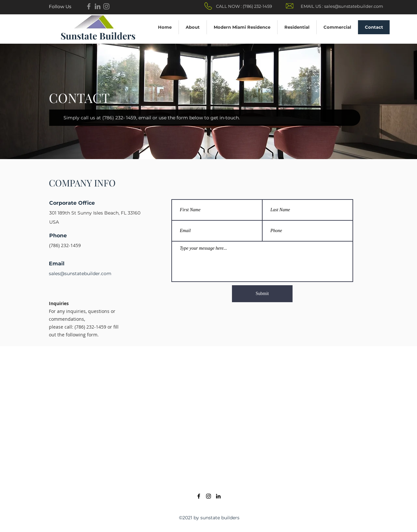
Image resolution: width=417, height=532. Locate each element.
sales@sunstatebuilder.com (80, 273)
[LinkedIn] (218, 496)
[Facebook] (89, 6)
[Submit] (262, 294)
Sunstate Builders (98, 36)
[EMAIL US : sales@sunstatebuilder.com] (342, 6)
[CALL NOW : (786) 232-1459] (244, 6)
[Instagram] (106, 6)
